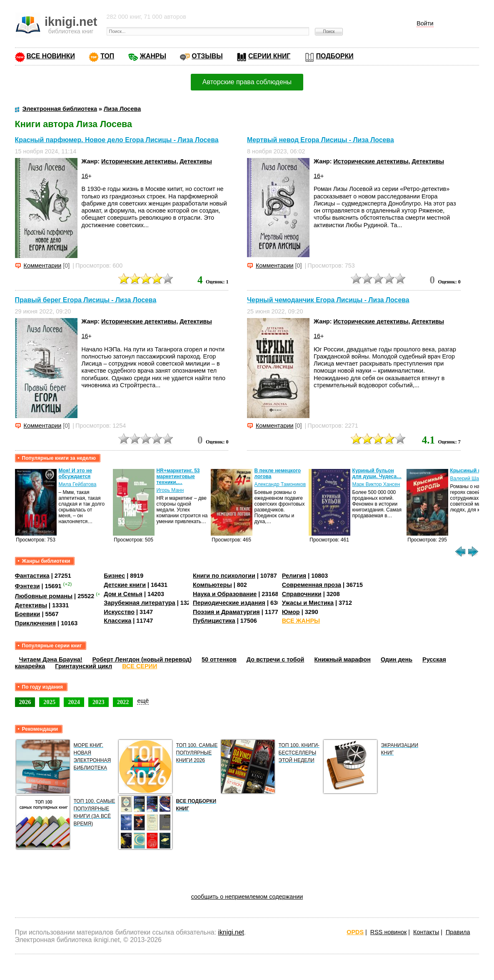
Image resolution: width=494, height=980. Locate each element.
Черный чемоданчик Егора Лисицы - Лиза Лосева (328, 300)
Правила (458, 932)
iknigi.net (231, 932)
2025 (49, 702)
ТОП (107, 56)
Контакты (426, 932)
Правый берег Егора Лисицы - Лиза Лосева (86, 300)
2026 (25, 702)
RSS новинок (388, 932)
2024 (74, 702)
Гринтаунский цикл (84, 666)
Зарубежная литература (139, 603)
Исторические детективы (139, 161)
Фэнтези (27, 586)
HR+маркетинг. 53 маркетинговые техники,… (178, 476)
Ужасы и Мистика (308, 603)
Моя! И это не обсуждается (75, 474)
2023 (99, 702)
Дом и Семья (123, 594)
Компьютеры (212, 585)
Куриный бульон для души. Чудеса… (377, 474)
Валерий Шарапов (472, 479)
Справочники (302, 594)
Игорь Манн (170, 490)
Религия (294, 576)
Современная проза (312, 585)
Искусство (119, 612)
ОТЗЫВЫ (207, 56)
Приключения (36, 623)
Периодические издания (229, 603)
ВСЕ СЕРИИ (140, 666)
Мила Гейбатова (78, 484)
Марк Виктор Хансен (376, 484)
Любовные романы (44, 596)
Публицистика (214, 621)
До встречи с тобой (276, 659)
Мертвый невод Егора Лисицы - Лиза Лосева (321, 140)
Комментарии (43, 266)
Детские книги (125, 585)
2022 (123, 702)
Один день (397, 659)
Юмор (291, 612)
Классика (117, 621)
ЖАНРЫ (153, 56)
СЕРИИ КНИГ (269, 56)
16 (85, 176)
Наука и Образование (225, 594)
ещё (143, 701)
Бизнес (114, 576)
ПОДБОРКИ (335, 56)
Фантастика (32, 576)
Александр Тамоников (280, 484)
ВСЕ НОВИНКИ (51, 56)
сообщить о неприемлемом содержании (247, 897)
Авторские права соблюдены (247, 82)
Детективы (196, 161)
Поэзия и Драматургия (226, 612)
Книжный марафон (342, 659)
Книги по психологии (224, 576)
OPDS (355, 932)
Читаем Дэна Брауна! (51, 659)
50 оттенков (219, 659)
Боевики (28, 614)
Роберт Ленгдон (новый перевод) (142, 659)
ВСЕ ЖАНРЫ (301, 621)
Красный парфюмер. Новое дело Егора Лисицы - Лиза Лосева (117, 140)
